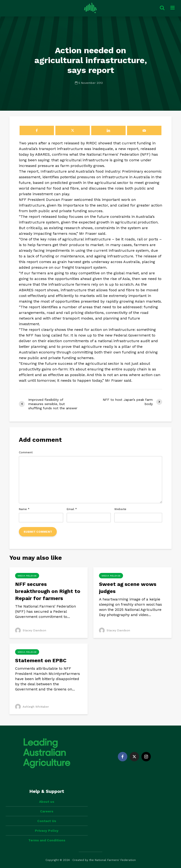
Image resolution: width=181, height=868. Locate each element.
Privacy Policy (47, 831)
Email (72, 509)
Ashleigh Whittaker (32, 707)
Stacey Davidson (31, 630)
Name (24, 509)
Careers (47, 811)
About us (47, 802)
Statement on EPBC (41, 660)
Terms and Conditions (47, 840)
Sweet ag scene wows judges (128, 588)
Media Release (27, 576)
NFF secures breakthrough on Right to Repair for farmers (48, 591)
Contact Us (47, 821)
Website (120, 509)
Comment (26, 452)
